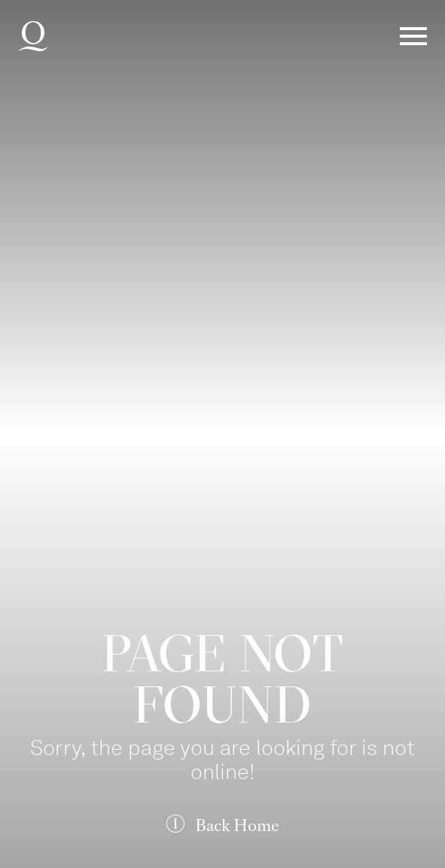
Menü (413, 36)
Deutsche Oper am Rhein (33, 36)
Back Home (237, 825)
